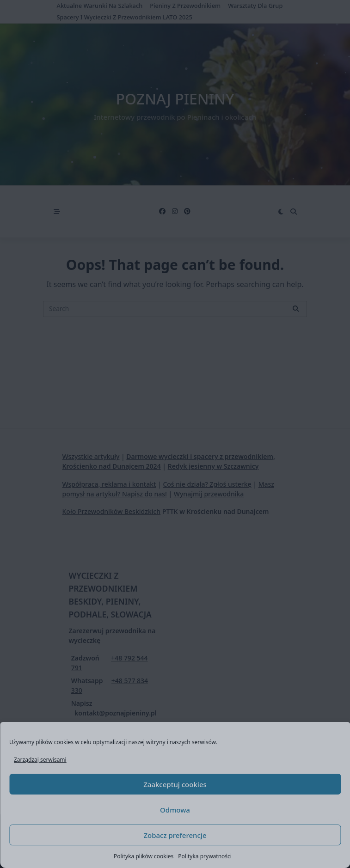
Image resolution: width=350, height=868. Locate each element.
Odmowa (175, 810)
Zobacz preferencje (175, 835)
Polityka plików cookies (144, 856)
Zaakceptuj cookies (175, 784)
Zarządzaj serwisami (40, 760)
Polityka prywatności (205, 856)
